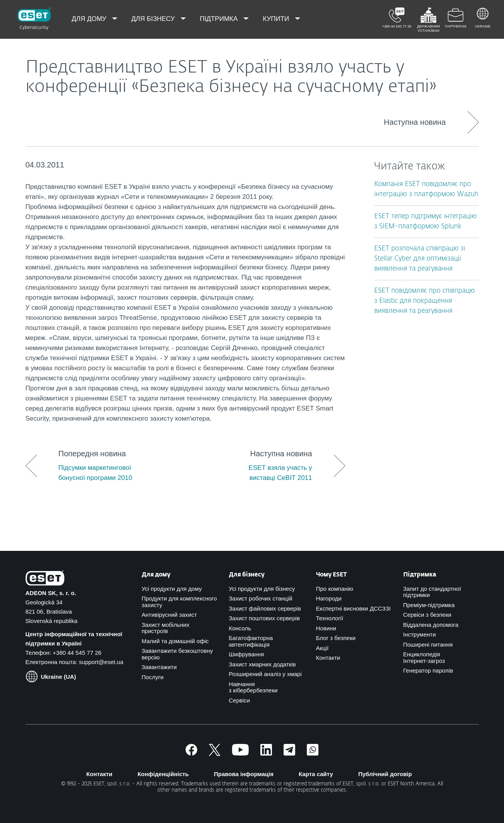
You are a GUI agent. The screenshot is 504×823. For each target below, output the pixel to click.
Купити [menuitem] (277, 19)
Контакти (328, 658)
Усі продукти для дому (172, 589)
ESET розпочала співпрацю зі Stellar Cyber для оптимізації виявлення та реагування (420, 259)
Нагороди (329, 598)
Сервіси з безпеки (427, 615)
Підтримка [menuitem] (220, 19)
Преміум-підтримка (429, 605)
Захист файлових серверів (265, 608)
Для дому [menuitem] (90, 19)
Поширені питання (428, 644)
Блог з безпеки (336, 638)
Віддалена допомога (431, 625)
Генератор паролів (428, 670)
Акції (323, 648)
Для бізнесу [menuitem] (154, 19)
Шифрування (247, 654)
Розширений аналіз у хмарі (265, 674)
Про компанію (335, 589)
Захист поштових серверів (264, 618)
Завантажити (159, 667)
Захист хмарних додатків (262, 664)
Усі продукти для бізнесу (262, 589)
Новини (326, 628)
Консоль (240, 628)
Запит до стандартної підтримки (432, 592)
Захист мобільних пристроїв (166, 628)
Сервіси (240, 700)
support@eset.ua (101, 662)
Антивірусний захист (169, 615)
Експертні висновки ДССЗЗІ (353, 608)
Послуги (153, 677)
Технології (330, 618)
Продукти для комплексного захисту (179, 602)
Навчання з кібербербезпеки (253, 687)
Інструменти (420, 634)
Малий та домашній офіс (175, 641)
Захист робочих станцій (261, 598)
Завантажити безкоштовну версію (177, 654)
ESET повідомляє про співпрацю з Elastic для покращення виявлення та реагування (425, 301)
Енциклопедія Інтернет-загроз (424, 657)
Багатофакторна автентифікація (251, 641)
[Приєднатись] (313, 753)
